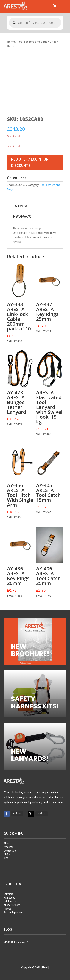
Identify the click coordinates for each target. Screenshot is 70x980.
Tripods (7, 909)
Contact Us (10, 851)
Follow (17, 813)
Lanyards (8, 894)
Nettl (45, 967)
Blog (6, 858)
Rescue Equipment (14, 912)
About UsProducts (9, 845)
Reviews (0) (20, 206)
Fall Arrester (10, 901)
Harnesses (9, 898)
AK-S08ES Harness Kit (17, 942)
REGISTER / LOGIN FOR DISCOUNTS (30, 162)
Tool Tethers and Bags (32, 41)
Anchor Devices (12, 905)
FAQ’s (7, 854)
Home (11, 41)
